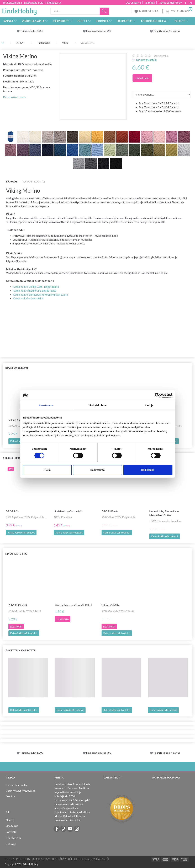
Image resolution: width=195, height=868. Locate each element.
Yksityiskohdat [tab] (97, 405)
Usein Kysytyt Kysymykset (20, 791)
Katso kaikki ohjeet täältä (28, 298)
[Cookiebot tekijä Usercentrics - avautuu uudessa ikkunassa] (157, 395)
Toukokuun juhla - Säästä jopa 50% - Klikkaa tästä (32, 2)
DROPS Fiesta (110, 511)
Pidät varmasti (17, 368)
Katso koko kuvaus (14, 97)
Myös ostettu (16, 554)
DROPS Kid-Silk (18, 605)
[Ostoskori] (179, 11)
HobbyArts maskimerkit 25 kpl (73, 605)
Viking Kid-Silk (110, 605)
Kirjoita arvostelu (146, 60)
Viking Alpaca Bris (19, 420)
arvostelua (161, 56)
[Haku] (104, 11)
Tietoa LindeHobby (170, 3)
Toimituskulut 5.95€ (32, 31)
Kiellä (47, 470)
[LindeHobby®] (19, 11)
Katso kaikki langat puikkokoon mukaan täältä (40, 294)
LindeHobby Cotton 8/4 (68, 511)
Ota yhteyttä (133, 3)
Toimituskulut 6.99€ (32, 753)
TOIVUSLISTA (147, 11)
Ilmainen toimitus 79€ (99, 31)
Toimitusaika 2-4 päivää (167, 31)
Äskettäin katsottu (21, 650)
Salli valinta (97, 470)
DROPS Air (12, 511)
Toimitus (150, 3)
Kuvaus (12, 181)
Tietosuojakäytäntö (94, 859)
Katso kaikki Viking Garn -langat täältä (36, 287)
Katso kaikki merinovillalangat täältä (35, 291)
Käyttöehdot (70, 859)
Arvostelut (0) (34, 181)
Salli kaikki (148, 470)
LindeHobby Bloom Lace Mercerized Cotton (164, 513)
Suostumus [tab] (46, 405)
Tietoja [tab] (149, 405)
